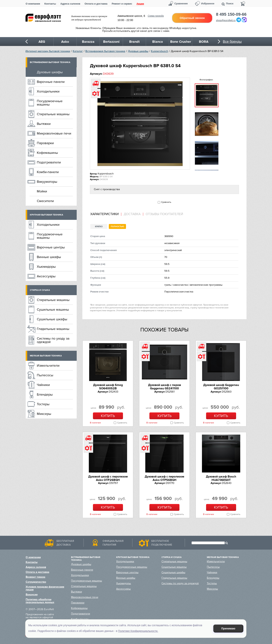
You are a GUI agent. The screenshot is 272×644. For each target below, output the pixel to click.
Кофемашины (47, 153)
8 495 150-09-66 (231, 14)
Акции (140, 4)
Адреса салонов (70, 4)
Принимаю (228, 628)
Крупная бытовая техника (46, 215)
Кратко (99, 227)
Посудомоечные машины (50, 103)
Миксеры (44, 414)
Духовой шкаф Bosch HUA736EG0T (221, 478)
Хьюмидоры (46, 267)
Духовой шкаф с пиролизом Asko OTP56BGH (164, 478)
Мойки (42, 191)
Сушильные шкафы (52, 319)
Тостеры (43, 404)
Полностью (117, 227)
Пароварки (45, 143)
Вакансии (32, 595)
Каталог (78, 51)
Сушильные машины (53, 310)
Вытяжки (44, 124)
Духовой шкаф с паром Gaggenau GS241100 (165, 387)
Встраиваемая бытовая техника (105, 51)
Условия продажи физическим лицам (45, 588)
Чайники (43, 385)
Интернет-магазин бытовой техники (48, 51)
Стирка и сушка (40, 290)
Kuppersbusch (160, 51)
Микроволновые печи (54, 133)
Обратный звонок (192, 18)
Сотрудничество (36, 582)
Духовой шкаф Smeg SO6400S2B (108, 387)
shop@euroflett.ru (226, 20)
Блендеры (45, 394)
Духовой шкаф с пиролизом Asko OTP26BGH (108, 478)
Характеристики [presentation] (104, 214)
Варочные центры (51, 247)
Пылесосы (45, 375)
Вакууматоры (47, 182)
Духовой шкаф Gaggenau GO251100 (221, 387)
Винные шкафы (49, 257)
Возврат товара (36, 577)
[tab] (106, 214)
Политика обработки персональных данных (40, 601)
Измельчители (48, 366)
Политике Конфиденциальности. (138, 631)
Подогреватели (49, 162)
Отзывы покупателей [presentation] (164, 214)
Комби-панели (48, 172)
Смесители (45, 201)
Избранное (208, 3)
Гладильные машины (53, 329)
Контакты (50, 4)
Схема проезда (156, 16)
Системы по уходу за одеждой (53, 340)
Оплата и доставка (96, 4)
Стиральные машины (53, 114)
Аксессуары (46, 276)
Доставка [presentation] (132, 214)
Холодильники (48, 91)
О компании (33, 4)
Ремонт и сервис (122, 4)
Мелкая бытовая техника (46, 356)
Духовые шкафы (138, 51)
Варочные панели (51, 82)
